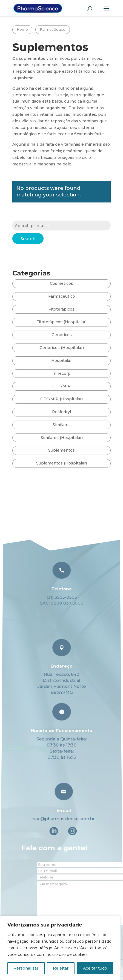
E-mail (63, 874)
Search (28, 239)
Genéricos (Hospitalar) (62, 348)
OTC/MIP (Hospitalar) (62, 399)
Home (22, 29)
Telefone (62, 778)
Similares (62, 425)
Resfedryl (62, 412)
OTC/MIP (62, 386)
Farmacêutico (53, 29)
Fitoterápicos (62, 309)
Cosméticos (62, 283)
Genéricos (62, 335)
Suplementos (62, 450)
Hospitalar (62, 361)
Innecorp (62, 373)
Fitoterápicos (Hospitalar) (62, 322)
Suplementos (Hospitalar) (62, 463)
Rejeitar (61, 968)
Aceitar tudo (95, 968)
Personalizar (26, 968)
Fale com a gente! (55, 895)
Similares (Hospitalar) (62, 438)
